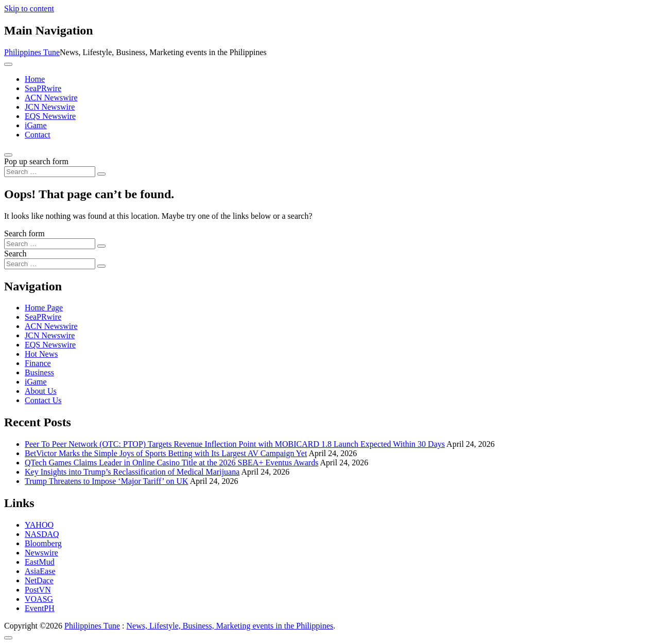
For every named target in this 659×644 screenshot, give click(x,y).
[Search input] (50, 172)
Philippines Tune (32, 52)
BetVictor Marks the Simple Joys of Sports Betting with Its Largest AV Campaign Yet (166, 453)
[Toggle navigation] (8, 64)
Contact (38, 135)
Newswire (41, 553)
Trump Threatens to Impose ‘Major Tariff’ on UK (107, 481)
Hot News (41, 354)
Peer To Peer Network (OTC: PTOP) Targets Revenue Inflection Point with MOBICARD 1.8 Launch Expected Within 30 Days (235, 444)
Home (35, 79)
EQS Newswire (50, 116)
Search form (24, 233)
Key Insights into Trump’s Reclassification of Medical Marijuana (132, 472)
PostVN (38, 590)
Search (15, 254)
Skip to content (29, 8)
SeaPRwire (43, 88)
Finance (38, 363)
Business (39, 372)
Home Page (44, 308)
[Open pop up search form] (8, 155)
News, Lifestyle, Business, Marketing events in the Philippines (230, 626)
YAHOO (39, 525)
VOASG (39, 599)
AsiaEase (40, 571)
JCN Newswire (50, 107)
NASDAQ (42, 534)
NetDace (39, 580)
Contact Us (43, 400)
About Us (41, 391)
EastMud (40, 562)
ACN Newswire (51, 98)
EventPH (40, 608)
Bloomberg (43, 543)
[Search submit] (101, 174)
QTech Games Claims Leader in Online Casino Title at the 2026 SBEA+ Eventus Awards (171, 463)
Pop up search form (36, 161)
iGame (36, 125)
